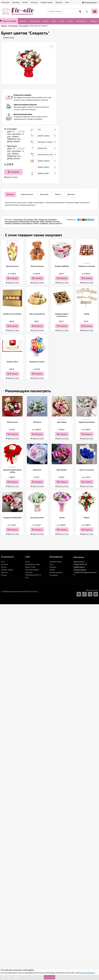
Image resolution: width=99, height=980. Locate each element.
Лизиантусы (43, 219)
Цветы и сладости (55, 223)
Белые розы (35, 221)
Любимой (49, 221)
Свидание (8, 223)
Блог (27, 577)
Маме (42, 221)
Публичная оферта (32, 570)
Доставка (5, 564)
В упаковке (52, 219)
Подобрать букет (56, 562)
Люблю (36, 223)
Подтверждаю (49, 977)
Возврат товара (7, 570)
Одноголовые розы (12, 221)
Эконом (23, 21)
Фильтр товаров (8, 21)
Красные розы (25, 221)
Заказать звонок (80, 570)
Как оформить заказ (33, 564)
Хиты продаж (18, 219)
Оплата (4, 567)
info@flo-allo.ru (79, 567)
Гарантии (4, 572)
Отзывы (4, 575)
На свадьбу (54, 575)
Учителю (56, 221)
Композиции (81, 21)
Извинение (17, 223)
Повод (70, 21)
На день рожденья (56, 572)
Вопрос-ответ (30, 567)
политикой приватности (87, 973)
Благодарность (27, 223)
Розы (54, 21)
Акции (28, 562)
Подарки (94, 21)
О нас (3, 562)
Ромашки (53, 567)
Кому (62, 21)
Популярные (35, 21)
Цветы (46, 21)
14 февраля (44, 223)
